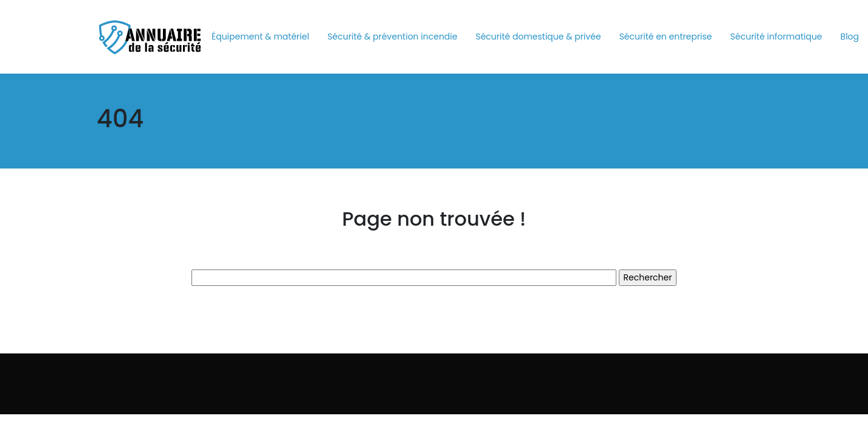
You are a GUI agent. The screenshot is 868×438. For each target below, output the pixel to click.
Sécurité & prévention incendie (393, 36)
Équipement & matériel (260, 36)
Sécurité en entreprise (666, 36)
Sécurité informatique (776, 36)
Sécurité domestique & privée (538, 36)
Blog (850, 36)
